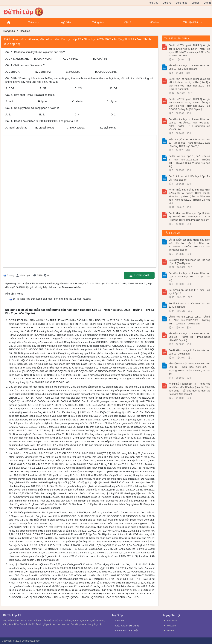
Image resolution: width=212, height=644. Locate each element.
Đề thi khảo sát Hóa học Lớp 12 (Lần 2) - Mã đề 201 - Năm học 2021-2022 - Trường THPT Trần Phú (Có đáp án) (189, 217)
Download (139, 275)
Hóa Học (155, 22)
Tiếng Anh (98, 22)
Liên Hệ (120, 621)
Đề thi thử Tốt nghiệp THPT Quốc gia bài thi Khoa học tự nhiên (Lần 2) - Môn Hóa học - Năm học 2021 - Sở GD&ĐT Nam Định (189, 84)
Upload (195, 3)
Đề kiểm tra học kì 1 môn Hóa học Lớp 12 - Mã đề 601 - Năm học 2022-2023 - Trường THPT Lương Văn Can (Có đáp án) (189, 124)
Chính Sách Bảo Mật (127, 630)
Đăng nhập (181, 3)
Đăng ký (167, 3)
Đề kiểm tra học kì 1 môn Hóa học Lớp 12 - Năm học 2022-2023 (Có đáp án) (189, 277)
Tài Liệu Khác (191, 22)
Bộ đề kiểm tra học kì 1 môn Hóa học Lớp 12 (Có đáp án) (189, 352)
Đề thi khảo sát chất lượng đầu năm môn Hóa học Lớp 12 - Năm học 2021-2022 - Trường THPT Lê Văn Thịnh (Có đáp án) (189, 245)
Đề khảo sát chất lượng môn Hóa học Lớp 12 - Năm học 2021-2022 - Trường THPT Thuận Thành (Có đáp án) (189, 369)
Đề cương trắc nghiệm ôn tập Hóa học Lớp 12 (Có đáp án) (189, 262)
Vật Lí (127, 22)
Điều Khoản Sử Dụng (127, 626)
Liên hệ (207, 3)
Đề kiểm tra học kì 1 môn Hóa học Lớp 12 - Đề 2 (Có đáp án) (189, 67)
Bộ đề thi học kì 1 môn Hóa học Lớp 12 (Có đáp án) (189, 305)
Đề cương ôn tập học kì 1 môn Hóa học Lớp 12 (189, 292)
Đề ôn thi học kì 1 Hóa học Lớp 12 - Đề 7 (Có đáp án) (189, 178)
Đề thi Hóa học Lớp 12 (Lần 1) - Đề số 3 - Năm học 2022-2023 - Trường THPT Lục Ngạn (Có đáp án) (189, 320)
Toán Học (34, 22)
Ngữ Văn (66, 22)
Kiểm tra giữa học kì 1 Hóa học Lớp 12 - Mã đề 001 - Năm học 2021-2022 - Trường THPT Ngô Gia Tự (189, 143)
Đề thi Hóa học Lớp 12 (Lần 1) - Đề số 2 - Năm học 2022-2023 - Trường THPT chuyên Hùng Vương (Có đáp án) (189, 161)
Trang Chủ (153, 3)
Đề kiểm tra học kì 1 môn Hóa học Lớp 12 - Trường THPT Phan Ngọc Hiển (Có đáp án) (189, 337)
